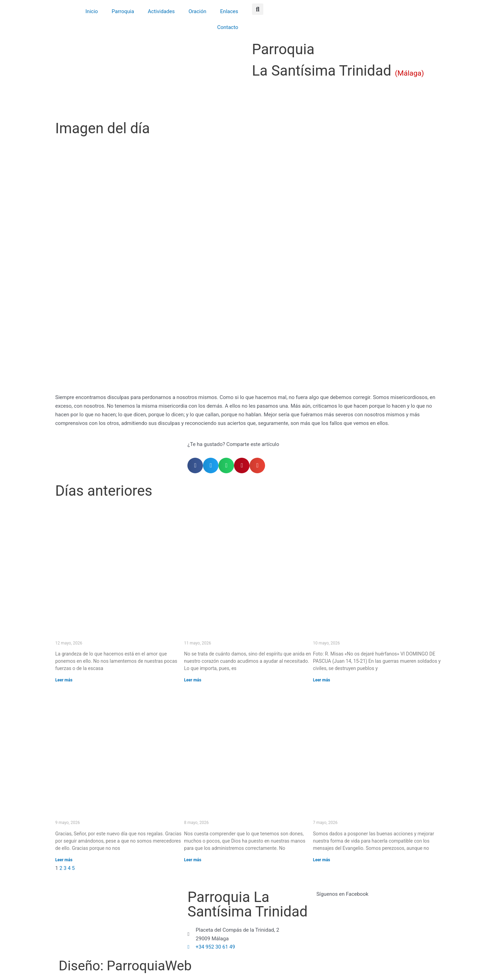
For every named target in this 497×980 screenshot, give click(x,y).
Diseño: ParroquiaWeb (130, 966)
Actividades (161, 11)
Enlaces (229, 11)
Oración (197, 11)
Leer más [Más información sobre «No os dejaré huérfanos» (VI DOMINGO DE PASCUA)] (322, 680)
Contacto (228, 27)
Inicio (92, 11)
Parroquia (123, 11)
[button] (258, 9)
